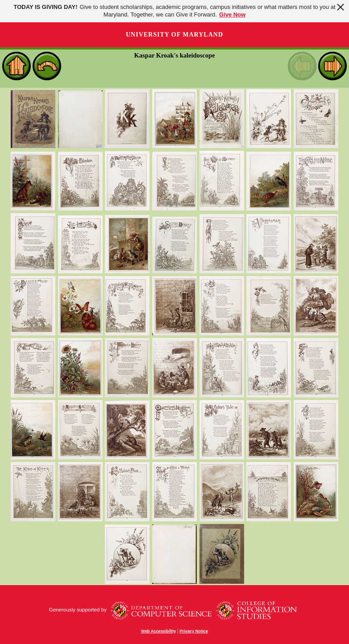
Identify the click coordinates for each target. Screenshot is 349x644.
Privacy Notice (194, 631)
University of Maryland (174, 35)
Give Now (232, 14)
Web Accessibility (158, 631)
